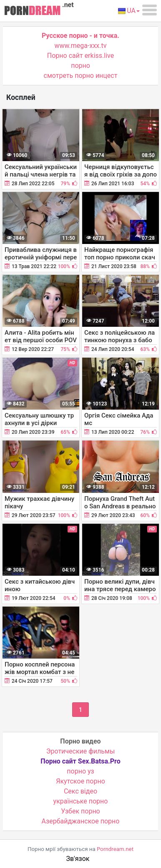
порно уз (80, 771)
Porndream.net (115, 849)
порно (80, 66)
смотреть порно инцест (81, 76)
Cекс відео (80, 791)
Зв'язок (78, 859)
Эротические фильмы (81, 751)
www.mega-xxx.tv (81, 46)
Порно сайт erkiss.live (80, 56)
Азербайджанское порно (81, 821)
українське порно (81, 801)
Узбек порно (80, 811)
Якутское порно (80, 781)
